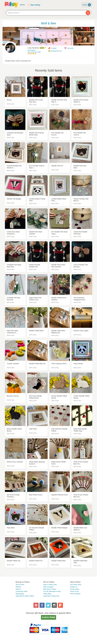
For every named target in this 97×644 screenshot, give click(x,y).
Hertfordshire (31, 50)
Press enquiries (75, 594)
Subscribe (49, 617)
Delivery (18, 587)
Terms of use (74, 591)
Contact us (74, 587)
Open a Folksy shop (50, 585)
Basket (87, 5)
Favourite (70, 48)
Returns (18, 589)
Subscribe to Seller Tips (51, 596)
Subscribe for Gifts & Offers (25, 596)
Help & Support (48, 587)
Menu (23, 5)
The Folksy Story (76, 585)
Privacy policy (75, 589)
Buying (20, 594)
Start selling (35, 5)
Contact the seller (22, 591)
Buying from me (57, 51)
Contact (54, 48)
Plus (42, 48)
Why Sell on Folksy (50, 589)
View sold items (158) (34, 52)
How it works (20, 585)
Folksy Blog (47, 594)
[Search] (88, 13)
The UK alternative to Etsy (52, 591)
